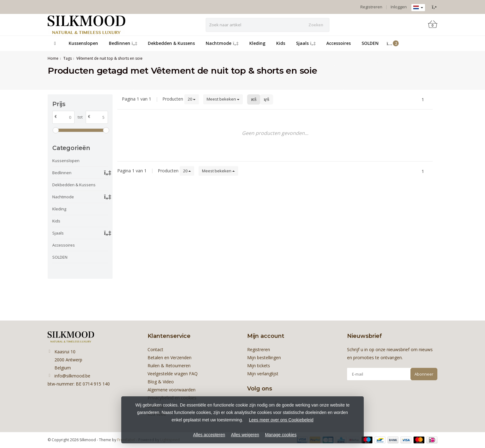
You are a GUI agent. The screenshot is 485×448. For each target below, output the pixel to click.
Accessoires (339, 43)
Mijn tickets (259, 366)
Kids (281, 43)
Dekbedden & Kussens (171, 43)
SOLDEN (370, 43)
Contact (155, 349)
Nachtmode (222, 43)
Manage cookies (281, 435)
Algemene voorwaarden (172, 390)
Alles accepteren (209, 435)
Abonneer (424, 374)
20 (192, 99)
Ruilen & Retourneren (169, 366)
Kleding (257, 43)
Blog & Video (161, 382)
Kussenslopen (83, 43)
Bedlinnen (123, 43)
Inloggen (399, 7)
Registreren (371, 7)
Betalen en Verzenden (170, 358)
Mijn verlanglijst (263, 374)
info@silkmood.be (72, 376)
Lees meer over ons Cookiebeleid (281, 420)
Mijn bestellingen (264, 358)
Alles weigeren (245, 435)
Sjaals (306, 43)
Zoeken (316, 25)
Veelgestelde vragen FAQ (173, 374)
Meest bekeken (223, 99)
